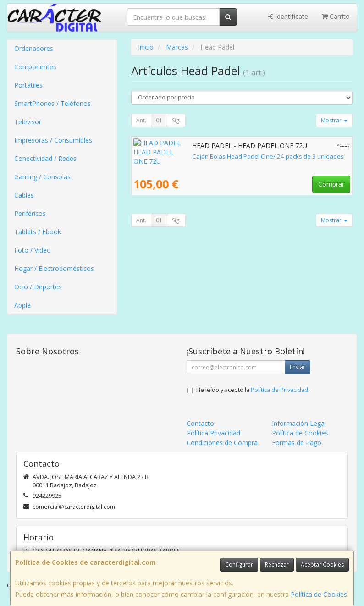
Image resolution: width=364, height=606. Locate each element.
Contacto (200, 423)
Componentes (35, 67)
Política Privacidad (213, 433)
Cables (24, 195)
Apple (22, 305)
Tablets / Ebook (38, 232)
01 (159, 120)
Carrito (336, 16)
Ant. (141, 120)
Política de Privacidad (279, 390)
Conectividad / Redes (45, 158)
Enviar (298, 367)
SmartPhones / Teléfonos (52, 103)
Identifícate (288, 16)
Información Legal (299, 423)
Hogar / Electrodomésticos (54, 268)
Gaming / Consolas (42, 177)
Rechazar (277, 565)
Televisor (28, 122)
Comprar (331, 184)
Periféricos (30, 213)
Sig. (176, 120)
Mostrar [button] (334, 120)
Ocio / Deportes (38, 287)
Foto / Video (33, 250)
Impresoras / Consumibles (53, 140)
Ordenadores (34, 48)
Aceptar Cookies (322, 565)
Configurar (239, 565)
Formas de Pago (297, 443)
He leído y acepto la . (253, 390)
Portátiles (28, 85)
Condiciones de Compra (222, 443)
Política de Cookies (319, 594)
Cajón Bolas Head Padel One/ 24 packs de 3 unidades (209, 156)
